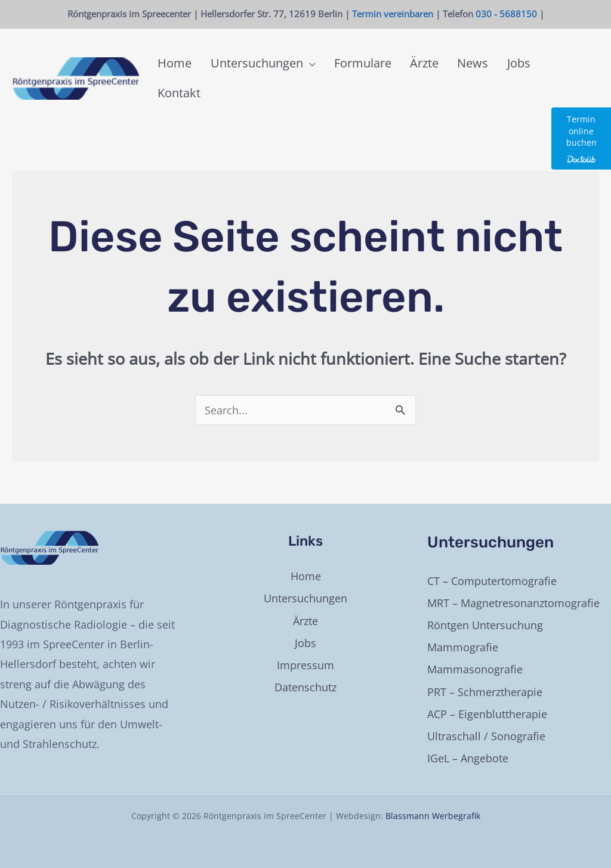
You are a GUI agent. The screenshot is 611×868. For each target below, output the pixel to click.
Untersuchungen (305, 598)
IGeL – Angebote (468, 758)
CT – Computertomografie (492, 581)
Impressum (305, 665)
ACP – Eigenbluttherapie (487, 714)
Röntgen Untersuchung (485, 625)
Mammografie (463, 647)
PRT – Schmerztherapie (485, 692)
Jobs (305, 643)
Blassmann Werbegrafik (433, 816)
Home (306, 576)
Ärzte (305, 621)
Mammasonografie (475, 669)
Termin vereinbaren (393, 14)
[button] (311, 78)
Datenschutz (305, 687)
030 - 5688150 (506, 14)
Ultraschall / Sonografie (486, 736)
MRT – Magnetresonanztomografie (513, 603)
